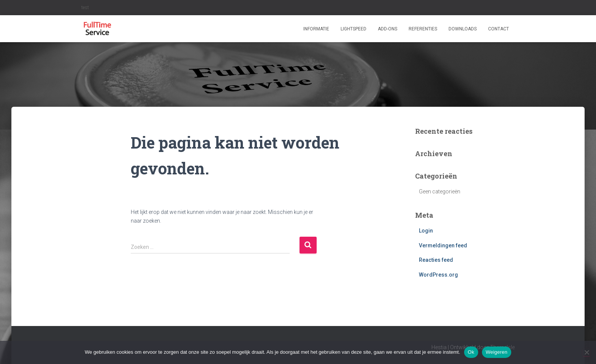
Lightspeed (353, 29)
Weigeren (497, 352)
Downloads (463, 29)
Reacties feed (436, 260)
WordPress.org (438, 275)
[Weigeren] (586, 352)
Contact (499, 29)
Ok (471, 352)
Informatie (316, 29)
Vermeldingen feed (443, 245)
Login (426, 231)
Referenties (423, 29)
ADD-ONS (388, 29)
